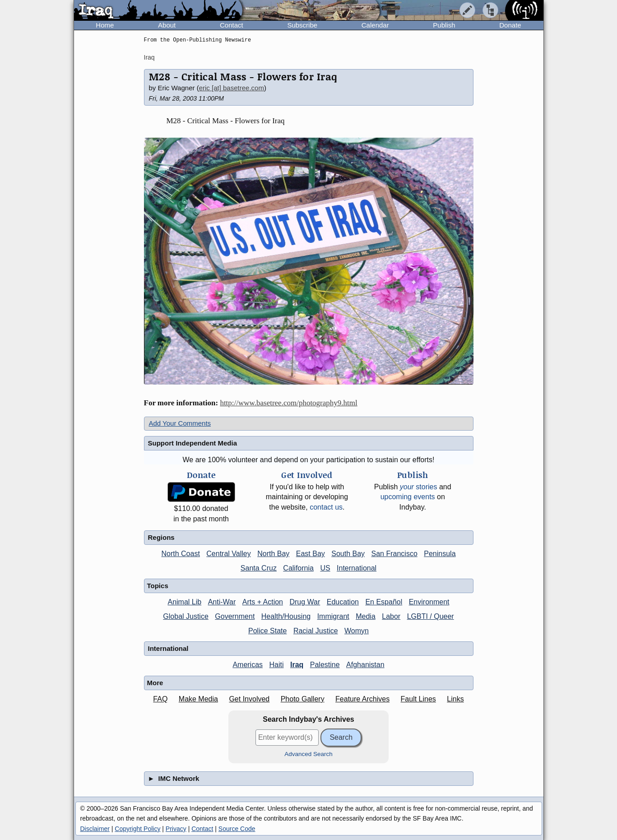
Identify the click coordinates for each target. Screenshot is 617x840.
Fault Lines (418, 699)
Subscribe (302, 25)
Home (105, 25)
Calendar (375, 25)
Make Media (198, 699)
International (357, 568)
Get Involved (249, 699)
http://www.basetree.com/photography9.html (288, 403)
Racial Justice (316, 631)
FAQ (160, 699)
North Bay (273, 554)
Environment (429, 602)
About (167, 25)
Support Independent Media (193, 443)
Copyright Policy (137, 829)
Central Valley (228, 554)
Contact (232, 25)
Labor (391, 616)
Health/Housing (286, 616)
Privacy (176, 829)
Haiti (277, 665)
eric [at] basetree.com (232, 88)
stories (419, 487)
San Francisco (394, 554)
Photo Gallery (303, 699)
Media (366, 616)
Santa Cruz (259, 568)
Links (455, 699)
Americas (248, 665)
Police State (267, 631)
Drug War (305, 602)
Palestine (325, 665)
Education (343, 602)
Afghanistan (365, 665)
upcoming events (408, 497)
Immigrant (333, 616)
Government (235, 616)
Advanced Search (308, 754)
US (325, 568)
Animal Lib (184, 602)
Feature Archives (362, 699)
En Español (384, 602)
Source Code (237, 829)
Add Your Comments (180, 423)
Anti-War (222, 602)
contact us (326, 507)
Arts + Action (263, 602)
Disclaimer (95, 829)
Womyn (357, 631)
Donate (510, 25)
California (298, 568)
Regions (161, 537)
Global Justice (186, 616)
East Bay (311, 554)
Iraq (149, 57)
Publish (444, 25)
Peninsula (440, 554)
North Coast (180, 554)
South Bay (348, 554)
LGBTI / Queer (431, 616)
